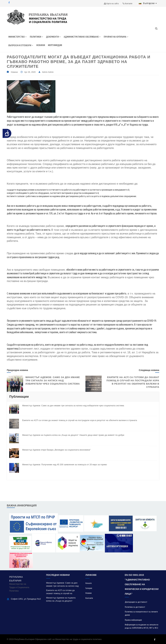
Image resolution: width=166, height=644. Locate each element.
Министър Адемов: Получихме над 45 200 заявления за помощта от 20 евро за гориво (65, 465)
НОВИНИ (41, 45)
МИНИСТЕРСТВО (18, 37)
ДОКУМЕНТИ (53, 37)
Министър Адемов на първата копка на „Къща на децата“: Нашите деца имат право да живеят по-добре (73, 435)
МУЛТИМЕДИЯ (55, 45)
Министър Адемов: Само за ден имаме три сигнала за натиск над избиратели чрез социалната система (53, 381)
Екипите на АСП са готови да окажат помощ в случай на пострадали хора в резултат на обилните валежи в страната (80, 420)
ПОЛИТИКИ (36, 37)
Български (148, 3)
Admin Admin (48, 72)
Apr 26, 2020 (30, 72)
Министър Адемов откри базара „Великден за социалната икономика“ (56, 450)
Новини (14, 72)
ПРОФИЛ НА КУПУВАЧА (116, 37)
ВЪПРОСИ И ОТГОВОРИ (21, 45)
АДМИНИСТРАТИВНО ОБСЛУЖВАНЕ (82, 37)
